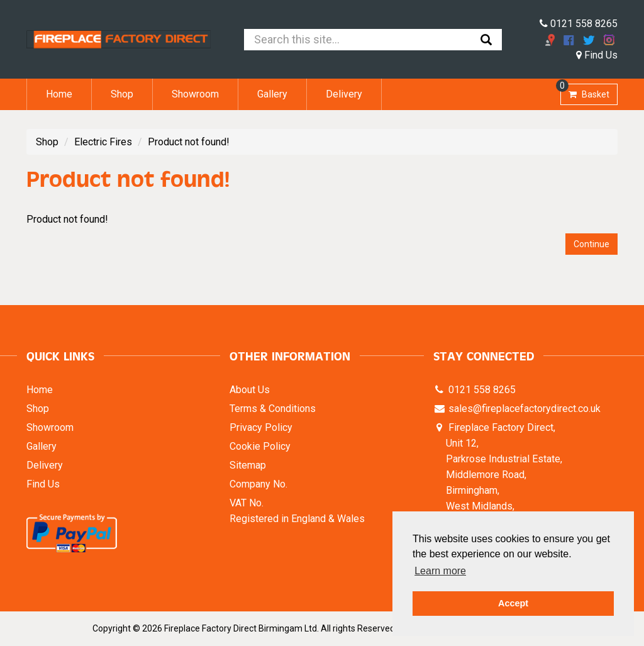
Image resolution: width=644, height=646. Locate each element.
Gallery (272, 94)
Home (59, 94)
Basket (585, 92)
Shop (122, 94)
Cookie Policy (260, 446)
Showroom (195, 94)
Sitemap (248, 465)
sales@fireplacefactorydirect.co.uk (523, 409)
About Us (250, 390)
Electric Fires (103, 142)
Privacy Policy (261, 427)
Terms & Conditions (273, 409)
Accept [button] (513, 603)
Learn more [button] (440, 571)
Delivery (344, 94)
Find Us (597, 55)
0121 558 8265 (579, 24)
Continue (591, 244)
